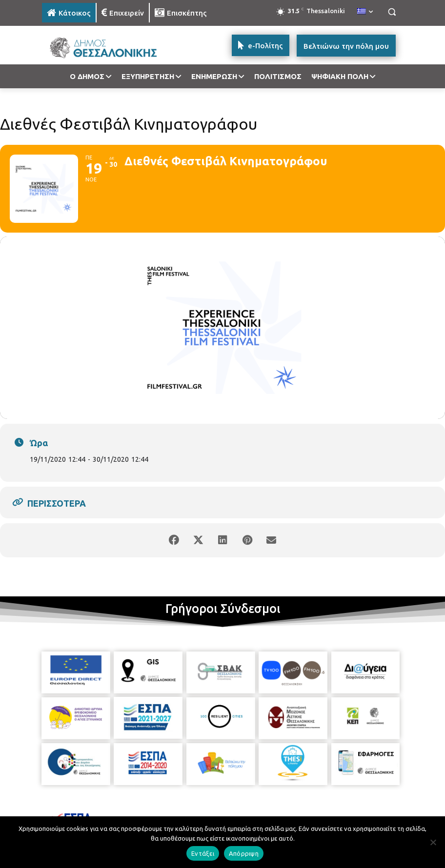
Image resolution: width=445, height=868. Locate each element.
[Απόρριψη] (433, 842)
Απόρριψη (244, 853)
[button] (392, 12)
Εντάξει (203, 853)
